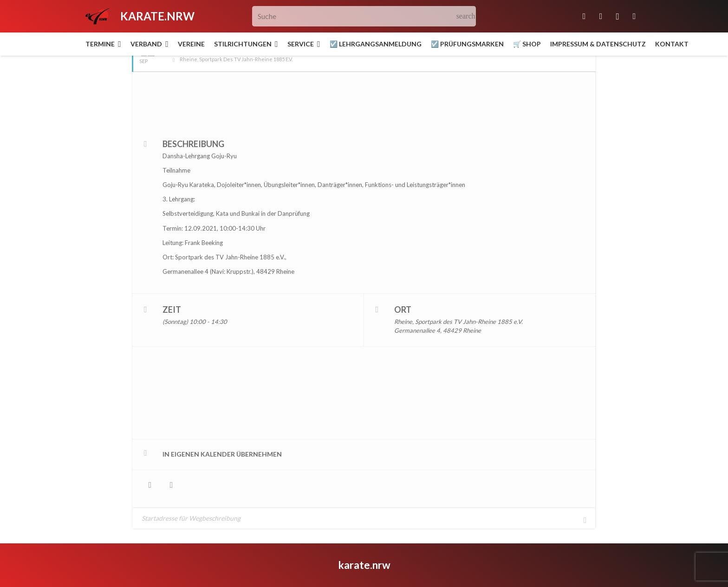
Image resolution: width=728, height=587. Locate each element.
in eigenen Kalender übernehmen (222, 430)
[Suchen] (466, 16)
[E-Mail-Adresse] (584, 16)
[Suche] (364, 16)
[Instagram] (617, 16)
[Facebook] (601, 16)
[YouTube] (634, 16)
